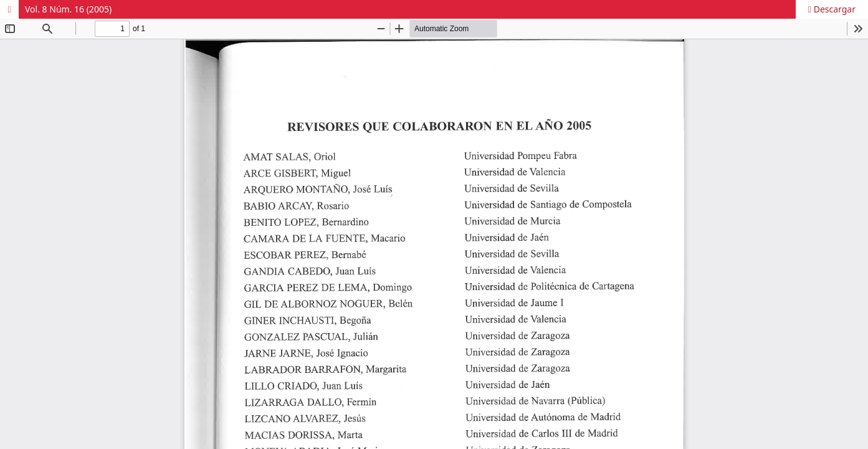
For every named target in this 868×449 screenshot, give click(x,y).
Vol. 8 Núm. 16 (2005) (68, 9)
